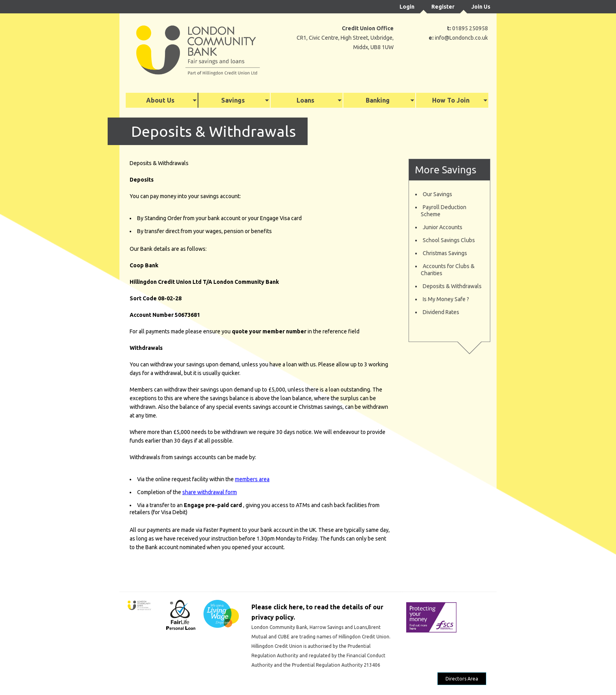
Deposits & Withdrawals (452, 286)
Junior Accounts (443, 227)
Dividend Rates (441, 312)
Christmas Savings (445, 253)
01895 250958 (470, 28)
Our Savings (437, 194)
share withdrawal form (210, 492)
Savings (233, 100)
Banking (378, 100)
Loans (305, 100)
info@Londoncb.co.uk (461, 38)
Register (443, 7)
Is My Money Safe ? (446, 299)
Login (407, 7)
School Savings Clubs (449, 240)
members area (252, 479)
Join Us (481, 7)
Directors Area (462, 679)
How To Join (451, 100)
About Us (160, 100)
